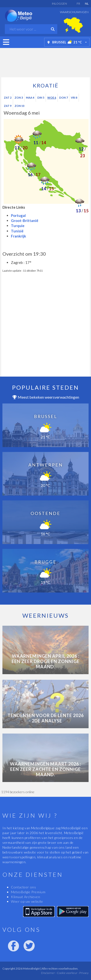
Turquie (18, 226)
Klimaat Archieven (25, 897)
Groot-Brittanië (25, 221)
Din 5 (41, 98)
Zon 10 (19, 106)
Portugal (18, 215)
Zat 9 (8, 106)
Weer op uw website (27, 901)
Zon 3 (19, 98)
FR (78, 4)
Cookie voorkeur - (68, 973)
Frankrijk (18, 236)
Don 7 (63, 98)
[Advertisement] (46, 61)
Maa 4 (30, 98)
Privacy (84, 973)
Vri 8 (74, 98)
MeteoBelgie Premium (28, 892)
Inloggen (59, 4)
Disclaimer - (49, 973)
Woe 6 (52, 98)
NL (87, 4)
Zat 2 (8, 98)
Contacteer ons (23, 887)
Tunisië (17, 231)
